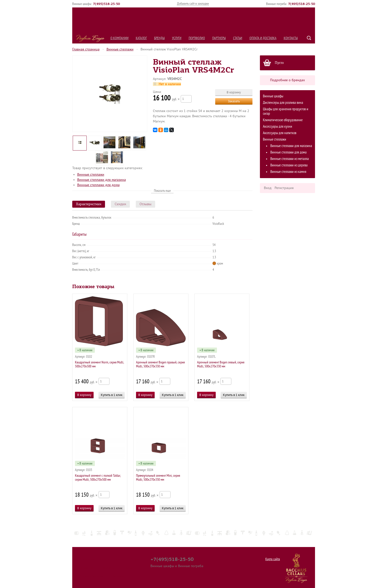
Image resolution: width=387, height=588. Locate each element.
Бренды (159, 38)
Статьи (238, 38)
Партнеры (219, 38)
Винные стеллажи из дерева (289, 165)
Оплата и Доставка (263, 38)
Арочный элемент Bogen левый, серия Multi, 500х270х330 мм (221, 364)
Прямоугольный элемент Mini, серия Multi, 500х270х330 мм (158, 478)
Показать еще (162, 191)
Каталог (141, 38)
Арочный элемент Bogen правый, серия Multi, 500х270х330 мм (160, 364)
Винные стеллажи (120, 49)
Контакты (291, 38)
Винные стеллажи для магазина (291, 146)
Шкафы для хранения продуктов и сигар (286, 111)
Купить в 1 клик (112, 395)
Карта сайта (273, 559)
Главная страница (86, 49)
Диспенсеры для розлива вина (283, 103)
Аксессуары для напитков (280, 133)
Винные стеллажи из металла (290, 159)
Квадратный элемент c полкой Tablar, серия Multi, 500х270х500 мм (98, 478)
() (106, 4)
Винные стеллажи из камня (288, 172)
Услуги (177, 38)
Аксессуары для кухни (278, 127)
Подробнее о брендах (287, 80)
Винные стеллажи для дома (288, 152)
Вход (268, 188)
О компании (120, 38)
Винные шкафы (273, 96)
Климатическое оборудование (283, 120)
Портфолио (197, 38)
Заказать (234, 101)
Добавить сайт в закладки (193, 4)
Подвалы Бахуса (90, 39)
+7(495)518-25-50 (172, 559)
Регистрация (284, 188)
